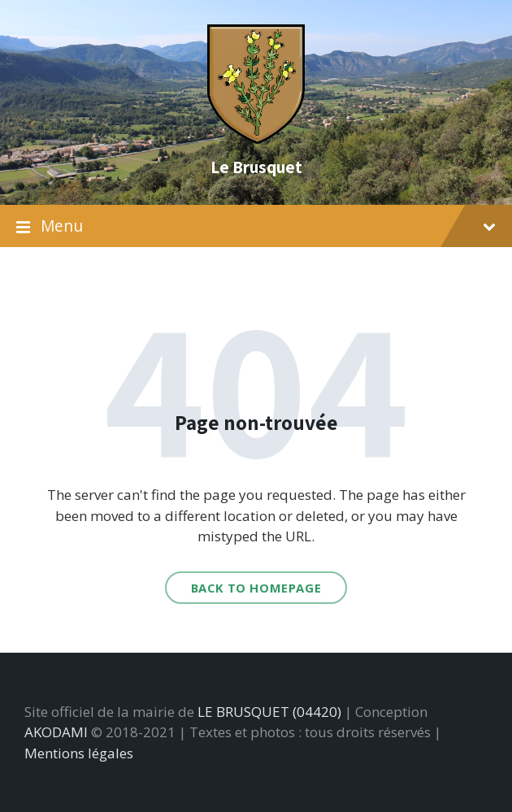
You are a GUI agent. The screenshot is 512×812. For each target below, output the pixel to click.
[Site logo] (256, 139)
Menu (256, 226)
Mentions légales (79, 753)
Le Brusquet (256, 167)
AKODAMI (56, 732)
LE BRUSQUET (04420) (269, 712)
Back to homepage (256, 588)
